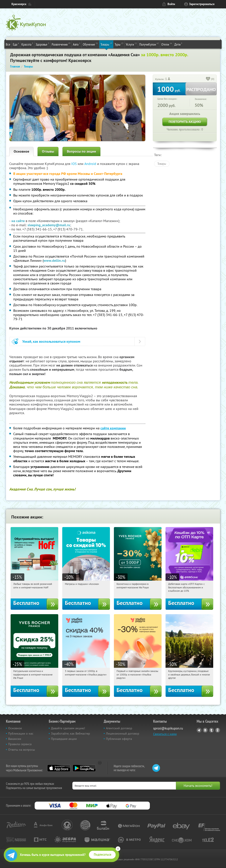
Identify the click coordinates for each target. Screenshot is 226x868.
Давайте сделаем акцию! (68, 728)
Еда (16, 44)
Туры (119, 44)
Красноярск (19, 4)
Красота (27, 44)
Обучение (90, 44)
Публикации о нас (21, 733)
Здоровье (42, 44)
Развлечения (61, 44)
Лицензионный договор (123, 733)
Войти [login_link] (171, 4)
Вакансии (15, 739)
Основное (21, 151)
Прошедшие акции (64, 739)
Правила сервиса (20, 744)
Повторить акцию (185, 122)
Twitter (211, 730)
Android (91, 164)
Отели (167, 44)
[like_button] (208, 79)
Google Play (84, 768)
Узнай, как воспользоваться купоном (51, 341)
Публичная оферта (119, 739)
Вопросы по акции (81, 151)
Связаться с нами (165, 734)
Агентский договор (119, 728)
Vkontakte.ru (205, 730)
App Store (59, 768)
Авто (77, 44)
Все (8, 44)
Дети (178, 44)
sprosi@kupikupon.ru (168, 728)
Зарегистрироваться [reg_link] (202, 4)
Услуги (131, 44)
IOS (74, 164)
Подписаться (103, 855)
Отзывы (48, 151)
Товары (106, 44)
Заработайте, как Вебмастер (71, 733)
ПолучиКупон (149, 44)
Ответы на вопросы (22, 750)
